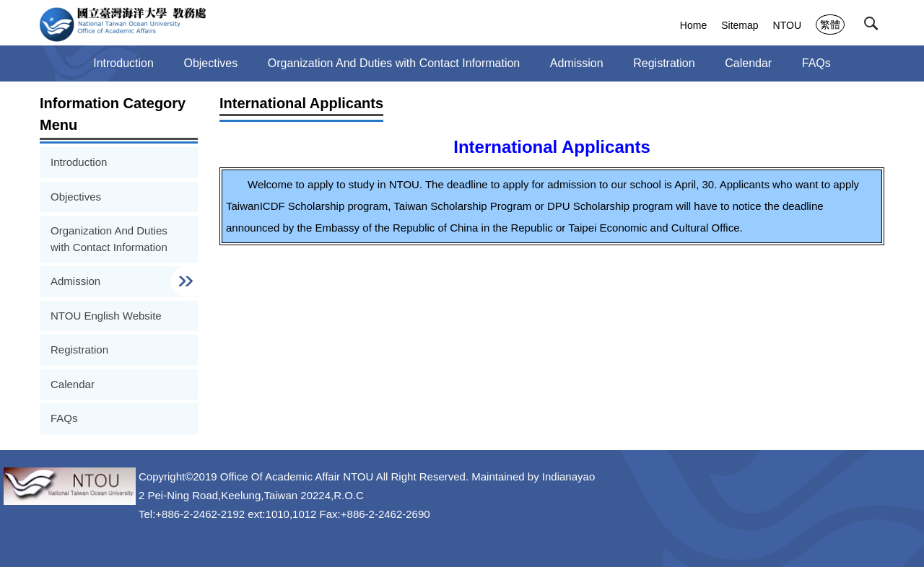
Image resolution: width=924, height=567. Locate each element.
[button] (874, 27)
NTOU (787, 25)
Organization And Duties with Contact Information (394, 63)
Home (693, 25)
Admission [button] (577, 63)
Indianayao (568, 476)
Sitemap (740, 25)
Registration (664, 63)
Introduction (123, 63)
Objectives (210, 63)
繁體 (830, 25)
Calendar (748, 63)
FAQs (816, 63)
